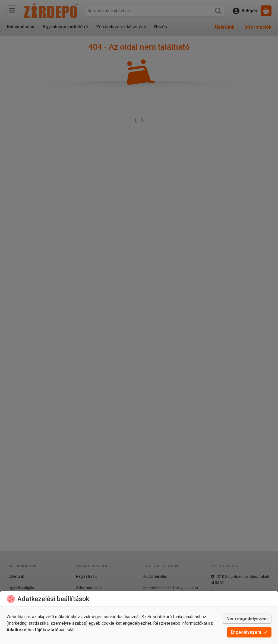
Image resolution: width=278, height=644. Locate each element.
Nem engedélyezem (247, 619)
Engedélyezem (249, 632)
